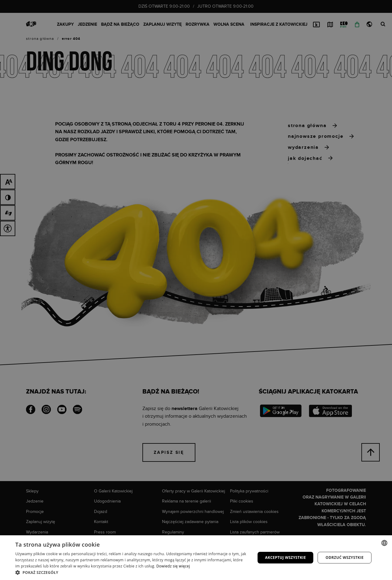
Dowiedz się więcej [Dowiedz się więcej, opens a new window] (173, 566)
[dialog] (196, 290)
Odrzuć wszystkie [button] (345, 557)
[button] (132, 572)
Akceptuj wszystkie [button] (285, 557)
